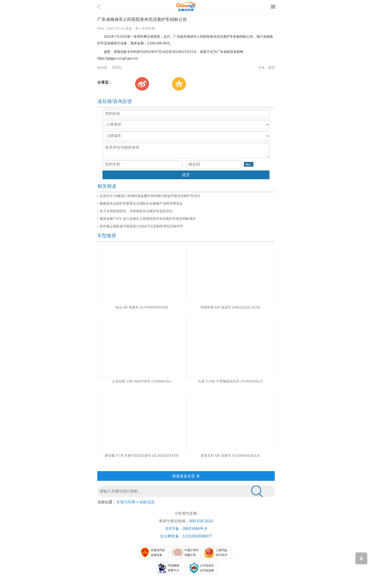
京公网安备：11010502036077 (186, 536)
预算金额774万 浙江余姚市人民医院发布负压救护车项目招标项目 (148, 219)
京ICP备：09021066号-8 (186, 529)
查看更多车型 (186, 476)
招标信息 (147, 502)
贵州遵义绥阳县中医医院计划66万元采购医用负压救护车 (141, 226)
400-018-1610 (201, 521)
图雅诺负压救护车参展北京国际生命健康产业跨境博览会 (141, 203)
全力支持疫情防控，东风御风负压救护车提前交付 (136, 211)
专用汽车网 (126, 502)
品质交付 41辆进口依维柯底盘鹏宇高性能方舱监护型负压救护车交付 (150, 196)
